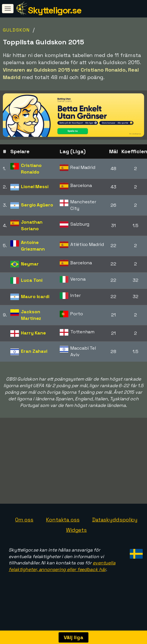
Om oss (24, 528)
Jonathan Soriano (32, 225)
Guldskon (16, 30)
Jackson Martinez (31, 315)
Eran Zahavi (34, 351)
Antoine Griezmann (33, 246)
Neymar (30, 264)
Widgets (76, 538)
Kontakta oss (63, 528)
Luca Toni (32, 280)
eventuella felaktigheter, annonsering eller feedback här (62, 574)
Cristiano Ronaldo (31, 169)
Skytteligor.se (55, 10)
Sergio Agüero (37, 205)
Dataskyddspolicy (115, 528)
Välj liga (73, 637)
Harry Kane (33, 333)
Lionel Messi (35, 187)
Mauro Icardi (35, 297)
